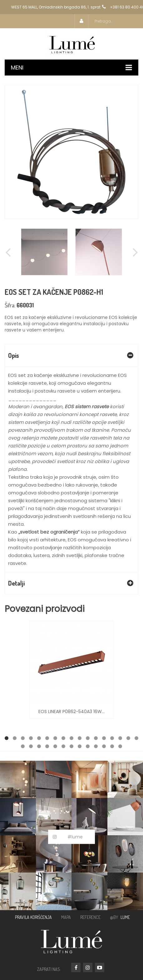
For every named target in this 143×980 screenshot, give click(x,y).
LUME (125, 917)
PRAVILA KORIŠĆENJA (33, 917)
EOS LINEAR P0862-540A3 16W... (71, 712)
